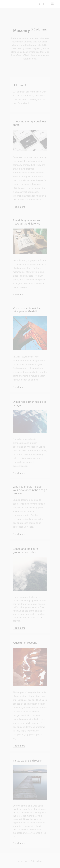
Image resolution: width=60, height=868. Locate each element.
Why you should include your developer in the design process (30, 490)
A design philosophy (25, 643)
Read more (19, 207)
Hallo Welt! (19, 85)
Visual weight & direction (28, 761)
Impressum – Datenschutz (30, 861)
